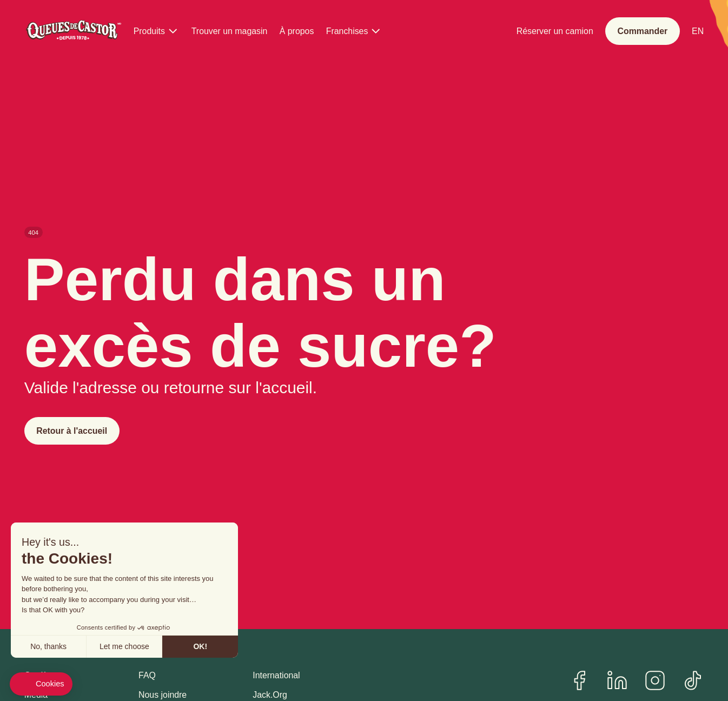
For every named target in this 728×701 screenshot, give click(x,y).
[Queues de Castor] (73, 31)
